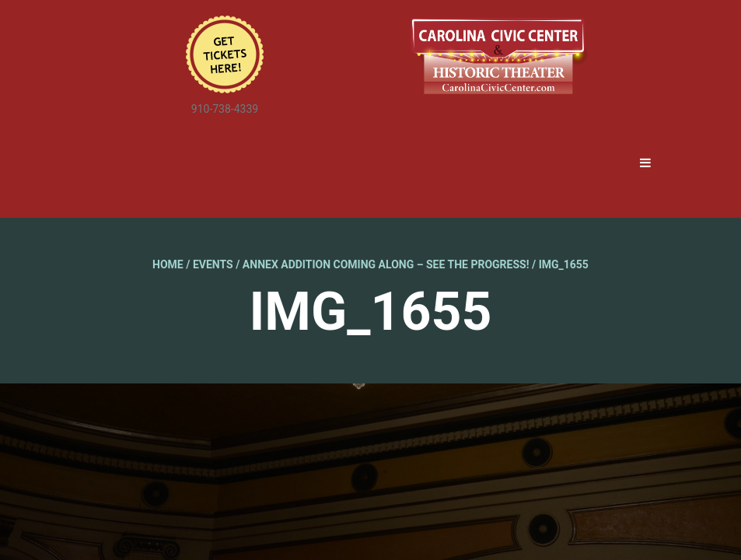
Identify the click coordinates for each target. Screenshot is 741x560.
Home (168, 264)
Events (213, 264)
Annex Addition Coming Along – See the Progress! (386, 264)
